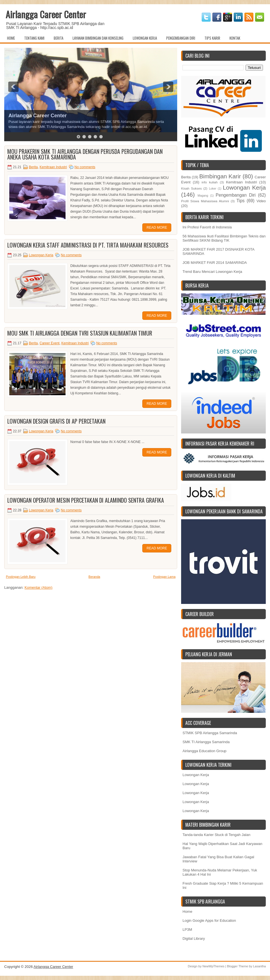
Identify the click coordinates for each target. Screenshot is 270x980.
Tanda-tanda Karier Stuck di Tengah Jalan (216, 835)
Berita (58, 38)
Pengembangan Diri (181, 38)
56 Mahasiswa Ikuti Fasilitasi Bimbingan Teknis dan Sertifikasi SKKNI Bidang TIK (224, 238)
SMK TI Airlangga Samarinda (206, 742)
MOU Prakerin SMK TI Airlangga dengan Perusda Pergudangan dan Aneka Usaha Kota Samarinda (85, 154)
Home (11, 38)
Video (261, 201)
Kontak (235, 38)
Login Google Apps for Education (209, 921)
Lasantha (259, 966)
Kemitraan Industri (53, 167)
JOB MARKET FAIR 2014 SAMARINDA (215, 263)
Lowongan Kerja (145, 38)
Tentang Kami (34, 38)
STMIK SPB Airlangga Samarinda (210, 733)
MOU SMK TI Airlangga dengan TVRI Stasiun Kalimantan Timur (80, 333)
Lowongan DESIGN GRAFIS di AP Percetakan (56, 421)
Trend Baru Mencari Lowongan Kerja (212, 272)
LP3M (187, 930)
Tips (241, 201)
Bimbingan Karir (220, 176)
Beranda (94, 577)
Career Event (50, 343)
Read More (157, 228)
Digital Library (194, 939)
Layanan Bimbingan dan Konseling (98, 38)
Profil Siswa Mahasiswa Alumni (205, 201)
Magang (203, 196)
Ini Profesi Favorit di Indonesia (207, 227)
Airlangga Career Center (46, 14)
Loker (213, 189)
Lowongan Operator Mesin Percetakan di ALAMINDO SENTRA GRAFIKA (86, 500)
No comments (85, 167)
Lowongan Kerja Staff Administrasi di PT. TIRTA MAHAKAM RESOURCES (88, 245)
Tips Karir (212, 38)
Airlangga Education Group (204, 751)
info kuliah (210, 182)
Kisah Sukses (191, 188)
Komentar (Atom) (38, 587)
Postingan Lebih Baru (21, 577)
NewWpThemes (213, 966)
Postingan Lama (165, 577)
